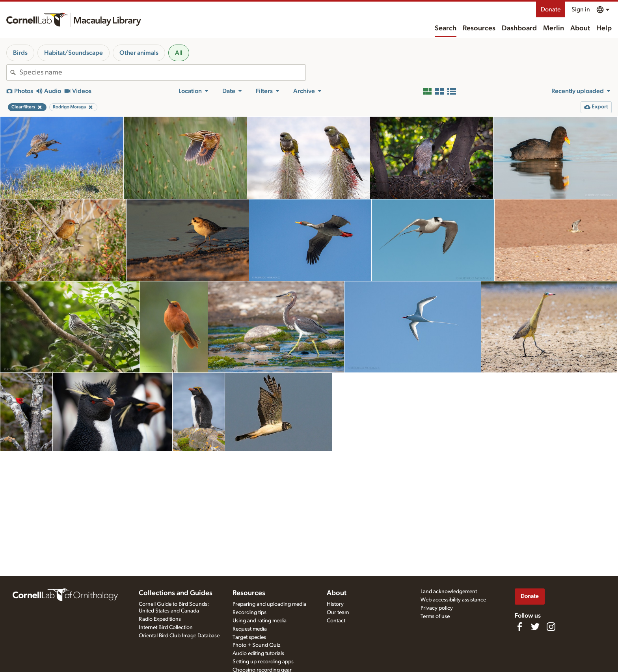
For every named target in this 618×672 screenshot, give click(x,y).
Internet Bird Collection (166, 627)
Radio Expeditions (160, 619)
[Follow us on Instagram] (551, 627)
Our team (338, 612)
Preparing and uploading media (269, 604)
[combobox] (162, 73)
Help (604, 28)
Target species (249, 637)
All (179, 53)
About (580, 28)
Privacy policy (437, 608)
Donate (551, 9)
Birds (20, 53)
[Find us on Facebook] (519, 627)
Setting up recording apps (263, 662)
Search (446, 28)
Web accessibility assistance (453, 600)
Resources (479, 28)
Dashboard (519, 28)
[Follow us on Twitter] (535, 627)
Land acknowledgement (449, 592)
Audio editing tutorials (258, 653)
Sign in (581, 9)
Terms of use (435, 616)
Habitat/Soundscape (74, 53)
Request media (250, 629)
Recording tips (249, 612)
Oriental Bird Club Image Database (179, 636)
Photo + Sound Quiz (256, 645)
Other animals (139, 53)
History (335, 604)
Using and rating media (260, 621)
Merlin (554, 28)
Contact (336, 621)
